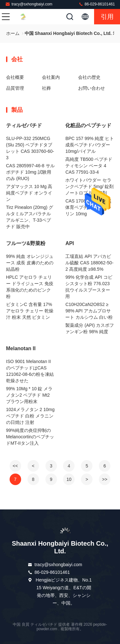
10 (69, 479)
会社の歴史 (89, 77)
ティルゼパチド (24, 125)
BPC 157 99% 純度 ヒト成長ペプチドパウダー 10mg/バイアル (90, 145)
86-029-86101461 (97, 4)
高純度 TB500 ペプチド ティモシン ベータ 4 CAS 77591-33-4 (89, 166)
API (70, 243)
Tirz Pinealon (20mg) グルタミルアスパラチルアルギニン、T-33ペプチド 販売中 (30, 217)
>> (105, 479)
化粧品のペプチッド (88, 125)
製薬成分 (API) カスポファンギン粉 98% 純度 (90, 328)
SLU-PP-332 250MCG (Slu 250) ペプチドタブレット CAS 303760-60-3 (30, 148)
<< (15, 466)
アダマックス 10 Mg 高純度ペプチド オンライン (29, 193)
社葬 (46, 88)
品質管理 (15, 88)
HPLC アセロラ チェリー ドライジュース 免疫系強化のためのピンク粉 (30, 287)
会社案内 (51, 77)
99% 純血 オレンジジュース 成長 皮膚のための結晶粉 (30, 263)
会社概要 (15, 77)
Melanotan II (21, 348)
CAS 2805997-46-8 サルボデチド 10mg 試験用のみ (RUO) (30, 172)
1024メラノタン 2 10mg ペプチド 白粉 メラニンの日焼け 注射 (30, 416)
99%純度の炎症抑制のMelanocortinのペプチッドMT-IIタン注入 (30, 437)
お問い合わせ (92, 88)
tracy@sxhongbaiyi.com (29, 4)
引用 (107, 17)
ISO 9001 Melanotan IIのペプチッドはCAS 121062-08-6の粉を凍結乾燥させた (30, 371)
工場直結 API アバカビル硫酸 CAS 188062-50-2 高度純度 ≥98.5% (89, 263)
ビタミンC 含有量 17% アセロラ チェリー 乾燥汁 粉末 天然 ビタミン (30, 311)
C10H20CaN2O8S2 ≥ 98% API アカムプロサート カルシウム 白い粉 (89, 311)
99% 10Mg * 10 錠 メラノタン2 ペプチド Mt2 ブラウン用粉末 (29, 395)
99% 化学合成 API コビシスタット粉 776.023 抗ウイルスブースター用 (89, 287)
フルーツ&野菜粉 (26, 243)
